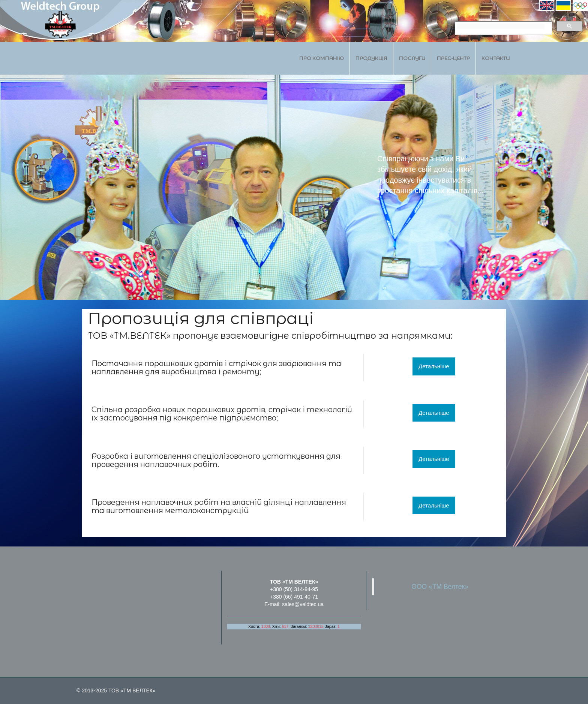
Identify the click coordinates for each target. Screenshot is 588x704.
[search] (501, 26)
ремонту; (242, 372)
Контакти (496, 58)
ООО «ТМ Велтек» (440, 587)
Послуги (412, 58)
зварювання (303, 363)
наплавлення (117, 372)
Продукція (371, 58)
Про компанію (322, 58)
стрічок (245, 363)
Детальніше (434, 366)
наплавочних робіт (180, 502)
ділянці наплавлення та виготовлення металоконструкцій (219, 506)
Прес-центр (453, 58)
